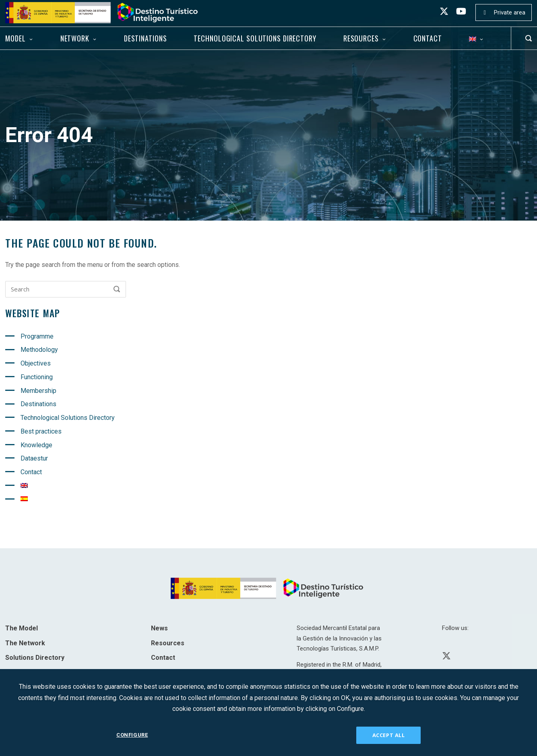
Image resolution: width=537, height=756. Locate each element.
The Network (25, 643)
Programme (37, 336)
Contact (428, 38)
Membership (38, 391)
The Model (22, 628)
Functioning (37, 377)
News (159, 628)
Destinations (146, 38)
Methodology (39, 350)
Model (15, 38)
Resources (361, 38)
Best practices (41, 431)
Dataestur (34, 458)
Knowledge (36, 445)
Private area (510, 12)
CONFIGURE (132, 735)
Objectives (36, 363)
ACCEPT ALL (389, 735)
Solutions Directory (35, 658)
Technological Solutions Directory (255, 38)
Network (75, 38)
